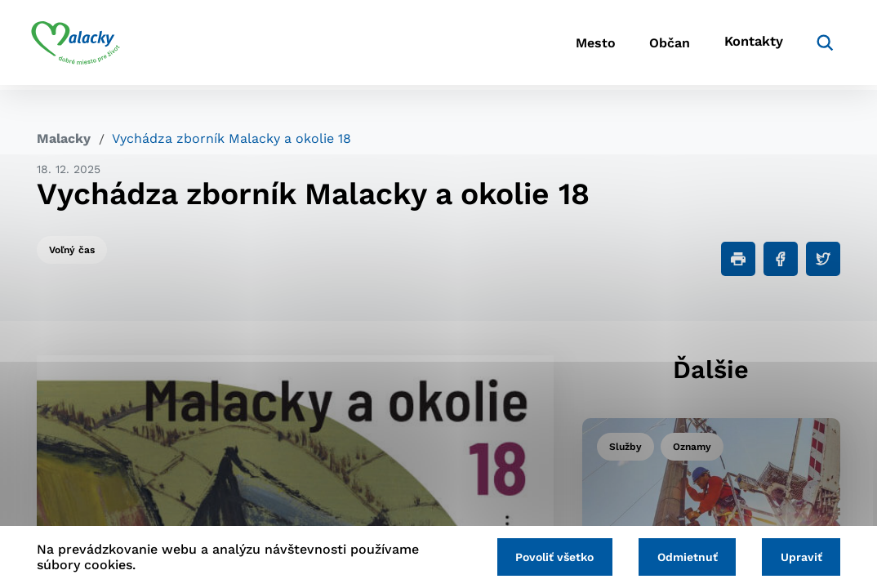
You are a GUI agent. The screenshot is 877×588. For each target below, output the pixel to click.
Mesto (574, 45)
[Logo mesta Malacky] (81, 45)
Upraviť (800, 557)
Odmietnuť (683, 557)
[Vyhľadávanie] (816, 45)
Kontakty (746, 45)
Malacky (64, 138)
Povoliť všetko (549, 557)
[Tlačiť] (738, 259)
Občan (655, 45)
